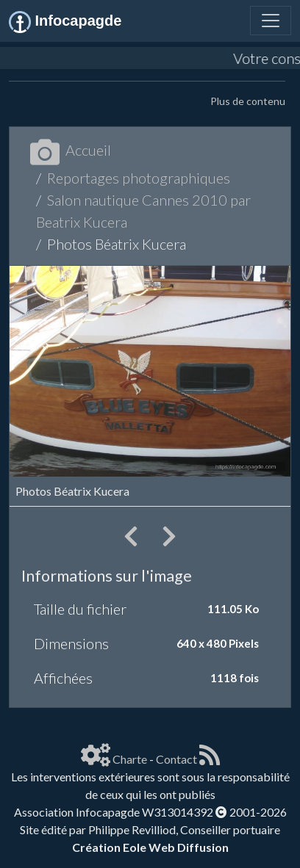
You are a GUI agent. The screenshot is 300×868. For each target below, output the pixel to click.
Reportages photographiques (139, 178)
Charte (130, 759)
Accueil (71, 150)
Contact (176, 759)
